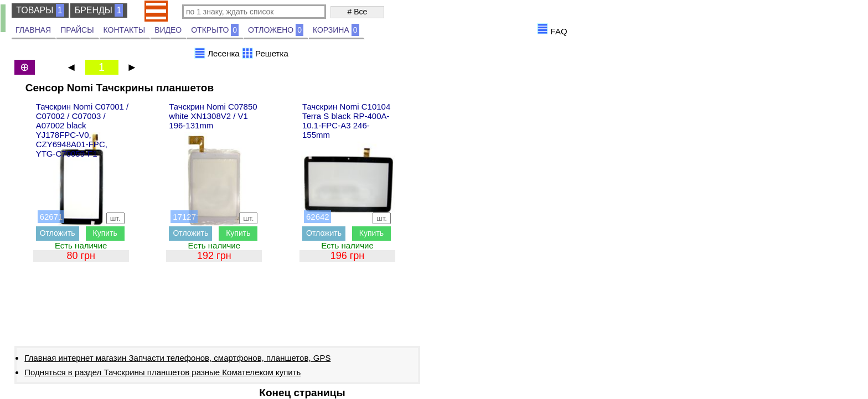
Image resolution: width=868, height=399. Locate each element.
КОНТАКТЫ (125, 30)
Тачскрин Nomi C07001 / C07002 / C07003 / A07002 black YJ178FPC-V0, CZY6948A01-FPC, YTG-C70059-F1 (82, 130)
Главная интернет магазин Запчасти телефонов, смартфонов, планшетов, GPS (177, 358)
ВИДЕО (168, 30)
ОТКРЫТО (215, 30)
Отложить (58, 233)
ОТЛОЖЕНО (276, 30)
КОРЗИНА (336, 30)
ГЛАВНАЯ (33, 30)
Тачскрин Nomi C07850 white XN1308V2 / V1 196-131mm (213, 116)
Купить (105, 233)
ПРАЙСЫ (77, 30)
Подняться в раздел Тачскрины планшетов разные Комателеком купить (162, 372)
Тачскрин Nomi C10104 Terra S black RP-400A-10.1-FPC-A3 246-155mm (346, 121)
